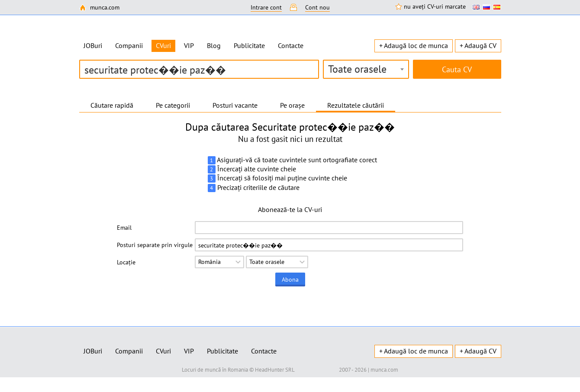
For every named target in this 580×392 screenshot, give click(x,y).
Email (124, 228)
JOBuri (93, 45)
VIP (189, 45)
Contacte (291, 45)
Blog (214, 45)
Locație (126, 262)
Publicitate (249, 45)
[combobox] (366, 69)
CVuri (163, 351)
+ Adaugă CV (478, 45)
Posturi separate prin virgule (155, 245)
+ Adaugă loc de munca (414, 45)
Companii (129, 45)
